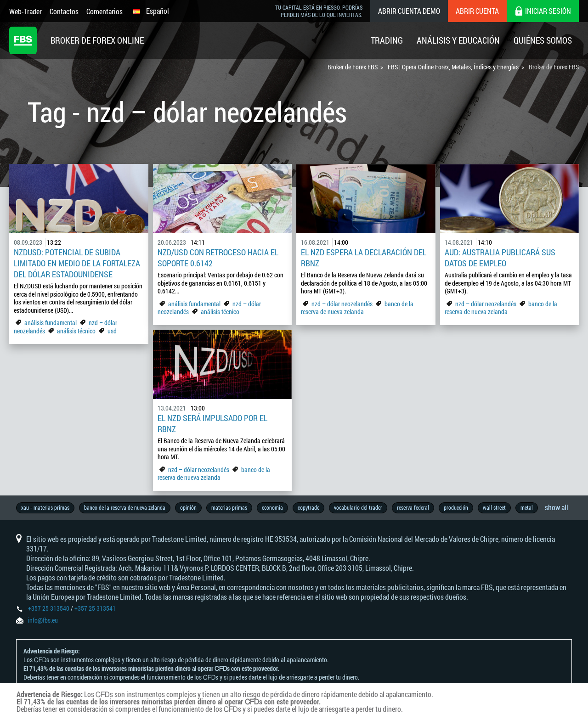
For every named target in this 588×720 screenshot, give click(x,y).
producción (456, 507)
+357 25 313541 (95, 608)
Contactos (64, 11)
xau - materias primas (45, 507)
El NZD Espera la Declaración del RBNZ (364, 258)
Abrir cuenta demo (409, 11)
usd (112, 331)
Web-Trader (25, 11)
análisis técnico (76, 331)
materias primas (229, 507)
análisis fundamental (51, 323)
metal (527, 507)
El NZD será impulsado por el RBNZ (212, 423)
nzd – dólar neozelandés (342, 304)
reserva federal (413, 507)
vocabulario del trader (358, 507)
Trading (387, 40)
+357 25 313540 (49, 608)
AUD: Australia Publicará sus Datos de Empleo (500, 258)
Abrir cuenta (477, 11)
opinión (188, 507)
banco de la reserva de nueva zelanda (357, 308)
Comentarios (105, 11)
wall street (494, 507)
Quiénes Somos (543, 40)
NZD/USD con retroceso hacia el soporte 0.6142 (218, 258)
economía (272, 507)
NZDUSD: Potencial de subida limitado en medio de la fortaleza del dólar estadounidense (77, 263)
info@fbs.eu (43, 620)
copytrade (308, 507)
